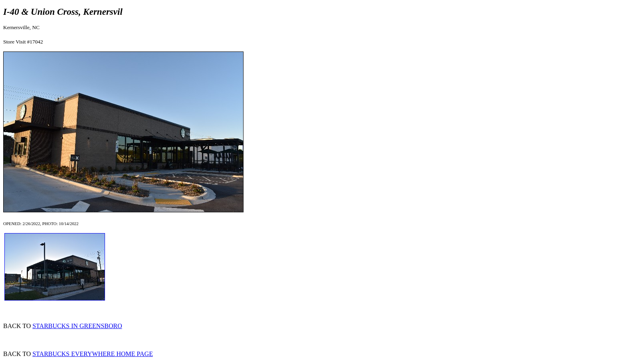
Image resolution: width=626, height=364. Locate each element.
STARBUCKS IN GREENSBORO (77, 326)
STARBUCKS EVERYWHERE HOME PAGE (93, 354)
